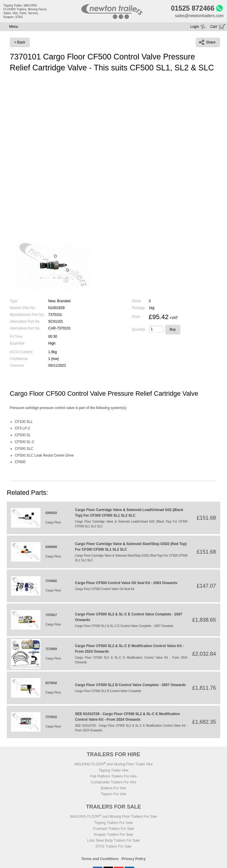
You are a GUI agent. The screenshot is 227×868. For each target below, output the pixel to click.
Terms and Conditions (100, 859)
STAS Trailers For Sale (113, 846)
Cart (214, 27)
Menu (14, 27)
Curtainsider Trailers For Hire (113, 782)
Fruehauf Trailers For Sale (113, 829)
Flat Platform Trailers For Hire (113, 776)
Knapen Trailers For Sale (114, 835)
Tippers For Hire (113, 794)
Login (195, 27)
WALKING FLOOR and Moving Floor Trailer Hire (113, 764)
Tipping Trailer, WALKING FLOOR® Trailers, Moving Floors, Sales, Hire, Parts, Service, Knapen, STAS (26, 11)
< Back (20, 42)
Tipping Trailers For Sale (113, 823)
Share (207, 42)
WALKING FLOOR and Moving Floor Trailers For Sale (113, 817)
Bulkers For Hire (114, 788)
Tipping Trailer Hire (114, 770)
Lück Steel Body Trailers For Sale (113, 840)
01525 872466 (193, 8)
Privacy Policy (134, 859)
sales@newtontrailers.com (199, 16)
